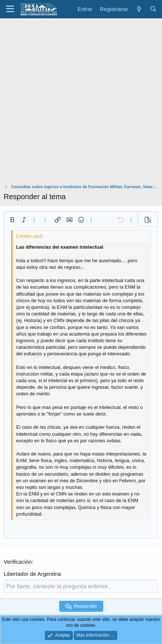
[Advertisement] (81, 103)
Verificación (18, 562)
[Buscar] (153, 9)
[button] (10, 9)
